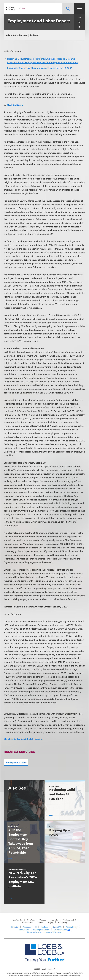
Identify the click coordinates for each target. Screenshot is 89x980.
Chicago (43, 920)
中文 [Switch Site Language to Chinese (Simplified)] (24, 9)
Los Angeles (18, 920)
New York (31, 920)
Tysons (41, 922)
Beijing (51, 922)
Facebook (27, 927)
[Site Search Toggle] (68, 9)
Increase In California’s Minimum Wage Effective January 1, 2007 (40, 68)
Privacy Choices (62, 930)
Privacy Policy (72, 927)
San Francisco (27, 922)
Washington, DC (69, 920)
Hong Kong (63, 922)
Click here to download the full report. (22, 739)
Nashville (54, 920)
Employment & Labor (16, 762)
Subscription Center (41, 930)
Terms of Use (24, 930)
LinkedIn (15, 927)
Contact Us (57, 927)
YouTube (44, 927)
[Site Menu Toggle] (79, 9)
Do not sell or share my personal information (45, 932)
